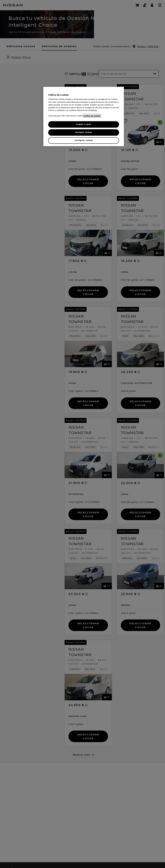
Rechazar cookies (84, 132)
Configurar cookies (84, 140)
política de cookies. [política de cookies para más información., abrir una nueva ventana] (92, 116)
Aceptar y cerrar (84, 124)
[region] (84, 116)
